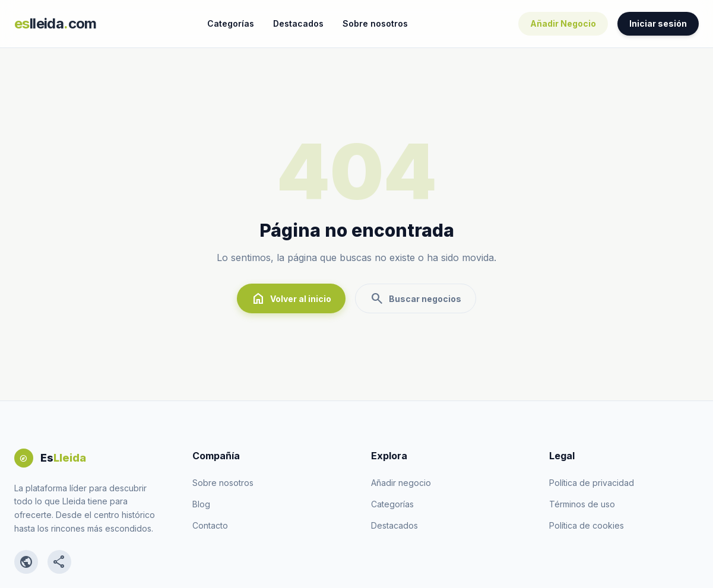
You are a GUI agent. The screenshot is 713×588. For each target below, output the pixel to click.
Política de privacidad (592, 483)
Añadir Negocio (563, 23)
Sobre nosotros (375, 23)
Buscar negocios (416, 298)
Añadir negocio (401, 483)
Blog (201, 504)
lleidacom (56, 23)
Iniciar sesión (658, 23)
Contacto (210, 525)
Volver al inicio (291, 298)
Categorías (231, 23)
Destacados (298, 23)
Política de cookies (587, 525)
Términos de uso (582, 504)
